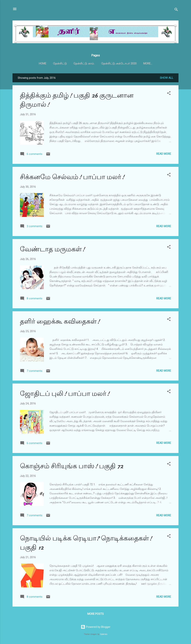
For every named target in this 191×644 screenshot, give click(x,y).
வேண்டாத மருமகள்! (52, 250)
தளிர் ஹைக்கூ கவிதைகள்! (60, 322)
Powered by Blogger (96, 627)
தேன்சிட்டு (60, 63)
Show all (167, 79)
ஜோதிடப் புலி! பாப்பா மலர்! (65, 394)
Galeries (104, 634)
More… (148, 63)
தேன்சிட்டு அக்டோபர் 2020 (119, 63)
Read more (164, 155)
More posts (95, 615)
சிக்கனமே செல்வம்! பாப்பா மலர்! (72, 178)
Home (43, 63)
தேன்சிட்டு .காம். (84, 63)
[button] (169, 94)
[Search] (176, 10)
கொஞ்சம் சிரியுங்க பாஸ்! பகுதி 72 (72, 467)
